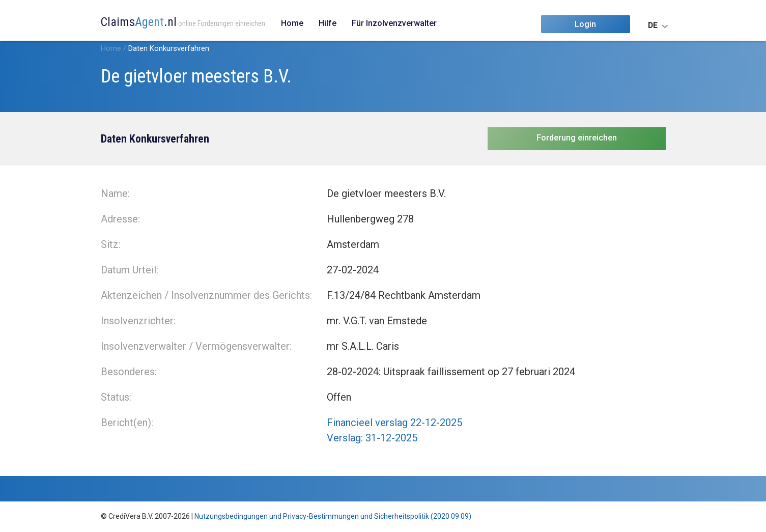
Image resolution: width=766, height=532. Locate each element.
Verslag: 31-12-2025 (372, 438)
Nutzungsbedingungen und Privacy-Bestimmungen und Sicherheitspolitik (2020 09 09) (333, 516)
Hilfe (328, 23)
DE (652, 25)
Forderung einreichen (577, 138)
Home (292, 23)
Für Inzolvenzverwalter (394, 23)
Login (585, 24)
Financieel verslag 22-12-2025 (394, 423)
